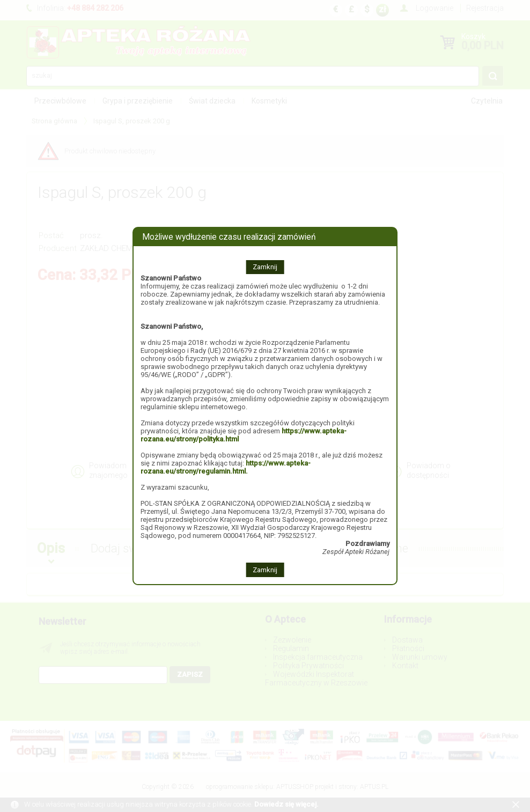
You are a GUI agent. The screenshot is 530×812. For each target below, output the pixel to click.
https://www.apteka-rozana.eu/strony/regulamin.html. (226, 467)
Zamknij (265, 267)
